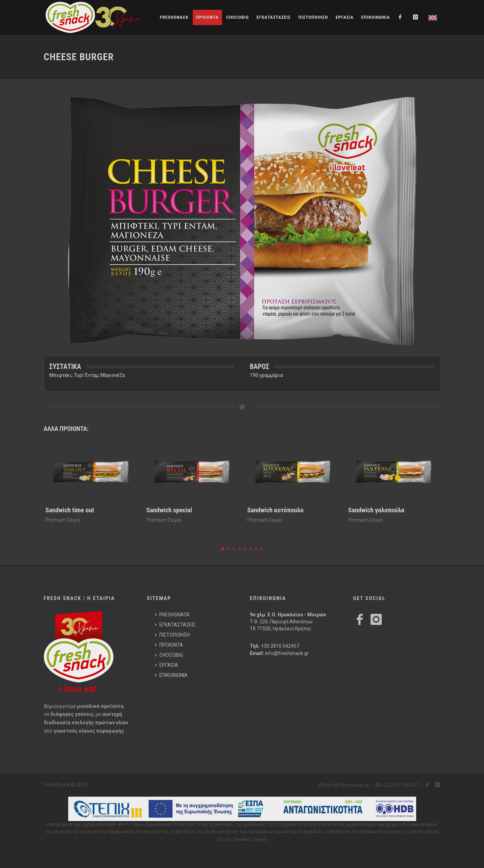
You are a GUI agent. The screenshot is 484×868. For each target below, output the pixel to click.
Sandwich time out (70, 510)
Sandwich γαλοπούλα (376, 510)
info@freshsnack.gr (287, 653)
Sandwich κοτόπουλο (276, 510)
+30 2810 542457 (280, 646)
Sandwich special (169, 510)
